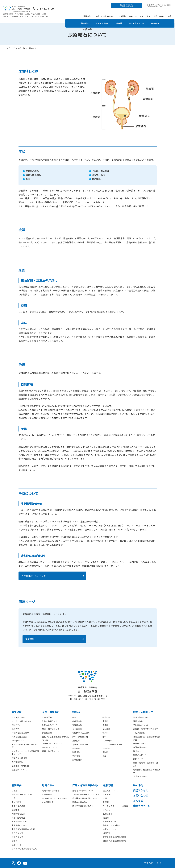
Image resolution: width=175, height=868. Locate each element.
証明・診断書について (52, 751)
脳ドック (137, 751)
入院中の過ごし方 (50, 725)
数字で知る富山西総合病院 (114, 837)
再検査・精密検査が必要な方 (146, 729)
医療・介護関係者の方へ (106, 13)
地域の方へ (88, 13)
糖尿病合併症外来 (80, 802)
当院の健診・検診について (145, 717)
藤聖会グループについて (22, 794)
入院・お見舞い (101, 20)
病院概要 (15, 810)
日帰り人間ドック (141, 743)
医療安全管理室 (18, 818)
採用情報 (123, 13)
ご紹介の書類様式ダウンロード (86, 794)
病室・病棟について (51, 729)
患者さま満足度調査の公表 (23, 829)
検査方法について (19, 770)
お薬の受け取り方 (19, 758)
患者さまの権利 (18, 806)
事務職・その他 (110, 821)
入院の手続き (48, 717)
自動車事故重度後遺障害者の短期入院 (56, 738)
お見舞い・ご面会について (54, 743)
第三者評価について (20, 821)
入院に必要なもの (50, 721)
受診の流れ (138, 721)
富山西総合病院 (88, 690)
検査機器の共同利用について (85, 798)
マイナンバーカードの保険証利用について (25, 753)
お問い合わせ (160, 13)
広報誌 (15, 841)
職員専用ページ (142, 806)
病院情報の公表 (18, 814)
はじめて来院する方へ (21, 721)
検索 (170, 13)
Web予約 (133, 13)
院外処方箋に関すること (83, 806)
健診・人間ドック (138, 20)
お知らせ (138, 800)
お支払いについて (50, 747)
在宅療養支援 (48, 802)
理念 (14, 798)
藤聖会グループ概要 (111, 825)
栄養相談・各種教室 (20, 766)
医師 (105, 798)
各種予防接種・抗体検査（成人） (146, 764)
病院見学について (110, 791)
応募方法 (107, 794)
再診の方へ (16, 729)
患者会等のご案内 (19, 825)
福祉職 (106, 818)
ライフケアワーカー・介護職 (115, 806)
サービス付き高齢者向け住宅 (24, 849)
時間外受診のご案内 (20, 733)
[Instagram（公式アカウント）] (13, 863)
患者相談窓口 (17, 762)
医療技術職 (108, 814)
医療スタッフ (17, 837)
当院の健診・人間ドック (34, 576)
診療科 (119, 20)
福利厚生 (107, 833)
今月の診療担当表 (19, 737)
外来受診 (82, 20)
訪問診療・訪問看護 (51, 791)
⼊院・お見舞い (51, 712)
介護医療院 (47, 733)
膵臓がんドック (140, 755)
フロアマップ (17, 833)
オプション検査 (140, 776)
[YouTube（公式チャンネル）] (25, 863)
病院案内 (159, 20)
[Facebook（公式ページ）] (19, 863)
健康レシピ (16, 845)
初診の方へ (16, 725)
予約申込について (141, 725)
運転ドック (138, 759)
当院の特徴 (16, 802)
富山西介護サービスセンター (55, 798)
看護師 (106, 802)
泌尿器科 (30, 639)
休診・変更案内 (18, 717)
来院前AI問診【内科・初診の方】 (24, 746)
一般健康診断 (139, 733)
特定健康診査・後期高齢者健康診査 (147, 738)
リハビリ (107, 810)
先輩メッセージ (110, 829)
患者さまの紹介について (83, 791)
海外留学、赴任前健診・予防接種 (147, 771)
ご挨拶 (15, 791)
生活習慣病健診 (140, 747)
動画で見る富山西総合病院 (114, 841)
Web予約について (19, 741)
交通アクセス (146, 13)
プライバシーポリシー (154, 863)
